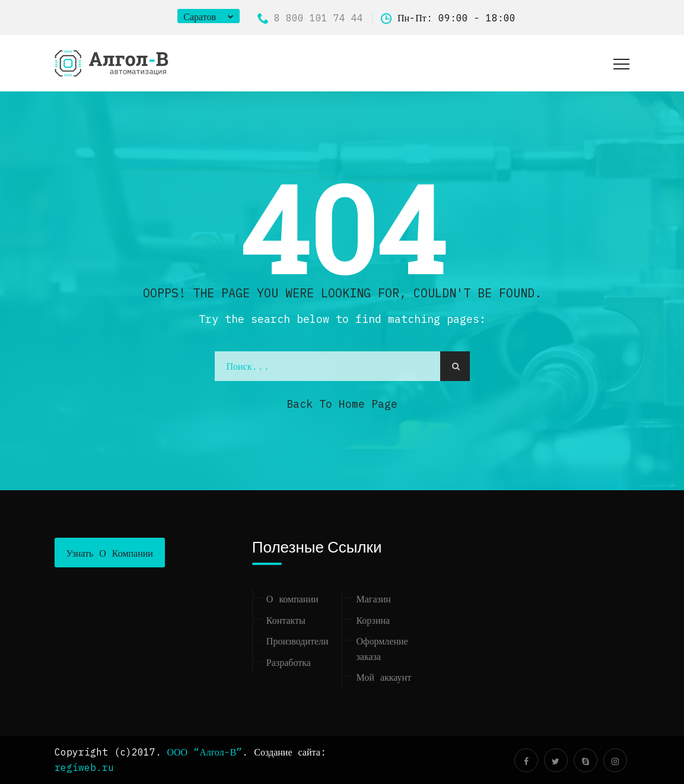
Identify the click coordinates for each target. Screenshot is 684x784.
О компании (292, 599)
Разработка (289, 662)
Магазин (373, 599)
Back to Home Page (342, 404)
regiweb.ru (84, 767)
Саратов (200, 17)
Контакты (286, 620)
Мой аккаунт (384, 677)
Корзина (373, 620)
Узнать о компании (110, 553)
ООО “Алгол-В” (205, 752)
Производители (298, 641)
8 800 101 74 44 (310, 18)
